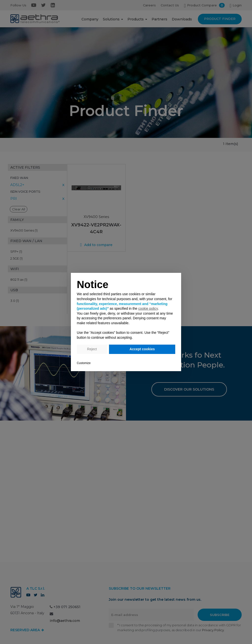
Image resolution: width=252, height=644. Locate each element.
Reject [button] (92, 349)
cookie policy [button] (148, 308)
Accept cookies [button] (142, 349)
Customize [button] (84, 363)
